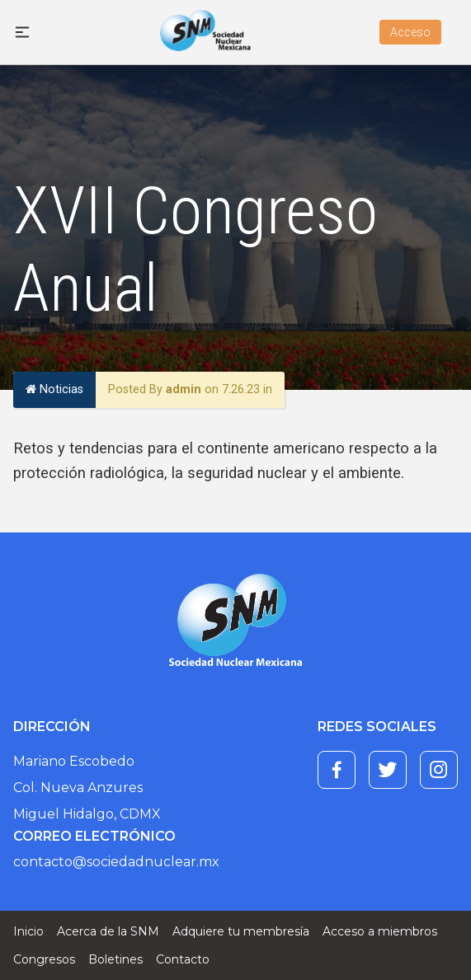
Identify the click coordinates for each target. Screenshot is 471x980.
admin (184, 389)
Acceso (410, 32)
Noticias (54, 389)
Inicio (28, 931)
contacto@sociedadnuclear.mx (116, 862)
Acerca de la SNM (108, 931)
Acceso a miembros (380, 931)
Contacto (183, 959)
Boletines (115, 959)
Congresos (44, 959)
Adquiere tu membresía (241, 931)
